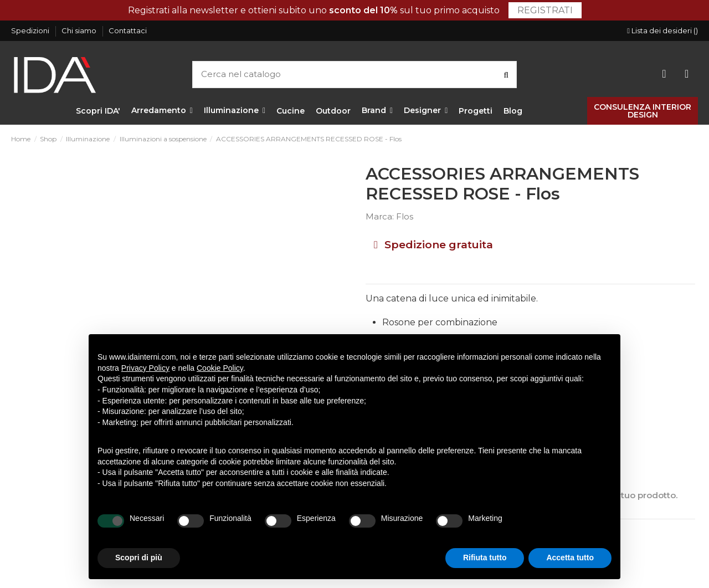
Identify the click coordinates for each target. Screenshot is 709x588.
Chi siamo (80, 30)
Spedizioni (31, 30)
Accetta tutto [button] (570, 558)
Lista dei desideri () (662, 30)
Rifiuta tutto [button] (485, 558)
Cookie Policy (220, 368)
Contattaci (128, 30)
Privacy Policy (145, 368)
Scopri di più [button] (139, 558)
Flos (405, 216)
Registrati (545, 10)
